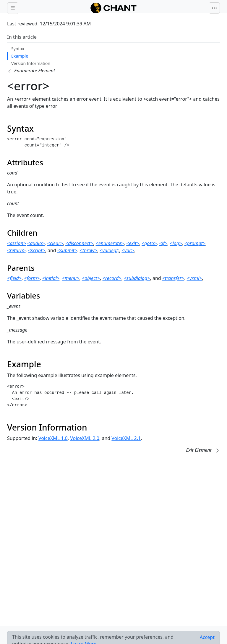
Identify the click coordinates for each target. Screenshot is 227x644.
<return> (16, 250)
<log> (176, 243)
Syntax (18, 49)
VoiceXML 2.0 (85, 438)
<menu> (71, 278)
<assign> (17, 243)
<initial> (51, 278)
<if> (163, 243)
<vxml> (194, 278)
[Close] (207, 637)
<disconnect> (79, 243)
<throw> (89, 250)
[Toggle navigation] (214, 8)
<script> (37, 250)
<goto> (149, 243)
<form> (32, 278)
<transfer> (173, 278)
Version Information (31, 63)
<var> (128, 250)
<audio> (36, 243)
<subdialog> (137, 278)
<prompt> (195, 243)
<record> (112, 278)
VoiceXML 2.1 (126, 438)
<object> (91, 278)
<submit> (67, 250)
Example (20, 56)
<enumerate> (110, 243)
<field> (14, 278)
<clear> (55, 243)
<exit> (133, 243)
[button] (31, 71)
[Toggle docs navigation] (13, 8)
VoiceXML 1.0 (53, 438)
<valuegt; (109, 250)
